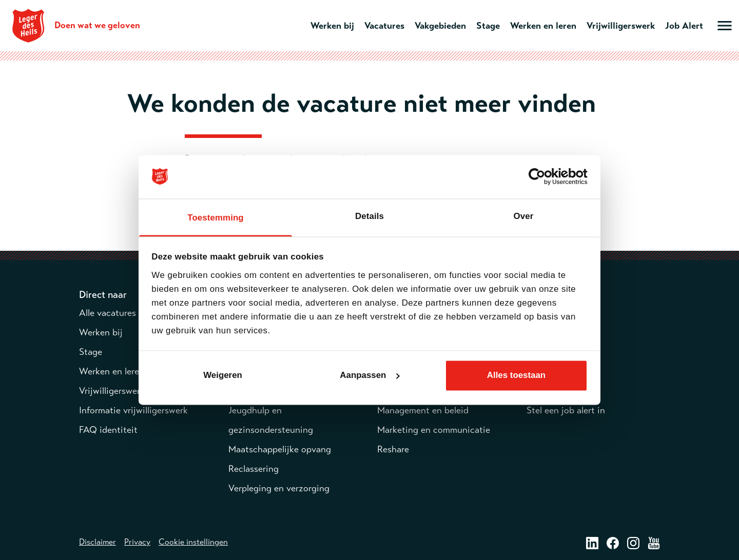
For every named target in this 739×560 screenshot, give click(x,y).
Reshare (393, 449)
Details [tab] (369, 216)
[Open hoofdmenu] (725, 26)
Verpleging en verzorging (279, 488)
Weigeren (223, 375)
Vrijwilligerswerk (621, 26)
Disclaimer (98, 542)
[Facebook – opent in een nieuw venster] (613, 543)
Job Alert (684, 26)
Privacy (137, 542)
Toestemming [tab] (215, 218)
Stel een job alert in (566, 410)
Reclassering (254, 469)
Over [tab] (524, 216)
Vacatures (384, 26)
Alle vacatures (108, 313)
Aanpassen (370, 375)
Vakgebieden (440, 26)
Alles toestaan (516, 375)
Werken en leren (543, 26)
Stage (488, 26)
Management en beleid (423, 410)
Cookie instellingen (193, 542)
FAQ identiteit (108, 430)
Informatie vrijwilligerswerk (133, 410)
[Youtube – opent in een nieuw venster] (654, 543)
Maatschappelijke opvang (280, 449)
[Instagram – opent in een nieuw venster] (633, 543)
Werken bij (332, 26)
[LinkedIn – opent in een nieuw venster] (592, 543)
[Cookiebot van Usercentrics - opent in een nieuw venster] (543, 177)
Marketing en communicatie (434, 430)
